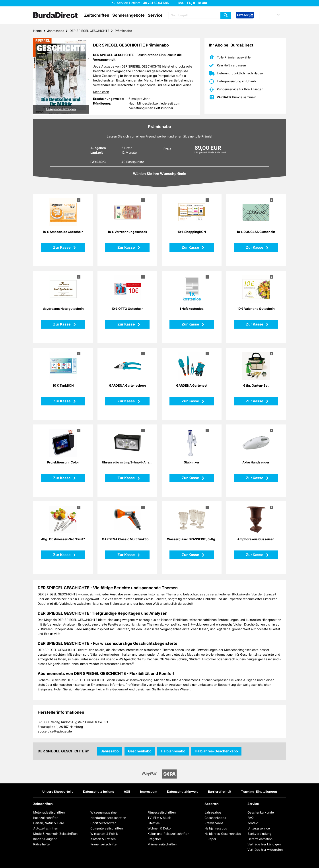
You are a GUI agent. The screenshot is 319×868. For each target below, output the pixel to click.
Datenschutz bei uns (99, 791)
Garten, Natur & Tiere (49, 823)
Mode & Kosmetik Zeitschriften (55, 834)
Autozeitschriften (46, 828)
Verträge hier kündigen (264, 844)
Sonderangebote (128, 15)
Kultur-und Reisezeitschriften (168, 834)
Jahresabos (56, 31)
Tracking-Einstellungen (259, 791)
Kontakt (253, 823)
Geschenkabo (140, 751)
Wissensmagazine (103, 812)
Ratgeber (154, 839)
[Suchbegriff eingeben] (200, 15)
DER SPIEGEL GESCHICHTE (89, 31)
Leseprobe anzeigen (61, 109)
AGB (127, 791)
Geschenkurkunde (261, 812)
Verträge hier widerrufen (265, 850)
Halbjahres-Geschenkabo (216, 751)
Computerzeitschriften (107, 828)
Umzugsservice (259, 828)
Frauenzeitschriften (104, 844)
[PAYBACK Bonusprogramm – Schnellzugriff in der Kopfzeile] (245, 15)
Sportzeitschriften (103, 823)
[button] (274, 15)
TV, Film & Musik (159, 818)
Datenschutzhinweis (183, 791)
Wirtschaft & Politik (104, 834)
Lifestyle (154, 823)
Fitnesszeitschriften (162, 812)
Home (37, 31)
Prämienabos (214, 823)
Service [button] (155, 15)
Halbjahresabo (173, 751)
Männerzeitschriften (162, 844)
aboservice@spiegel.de (55, 731)
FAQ (251, 818)
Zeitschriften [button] (97, 15)
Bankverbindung (259, 834)
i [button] (79, 200)
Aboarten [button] (212, 804)
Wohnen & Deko (159, 828)
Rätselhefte (41, 844)
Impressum (149, 791)
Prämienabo (123, 31)
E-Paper (210, 839)
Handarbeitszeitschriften (108, 818)
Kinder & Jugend (45, 839)
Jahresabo (110, 751)
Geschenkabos (215, 818)
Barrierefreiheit (220, 791)
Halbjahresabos (216, 828)
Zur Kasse (62, 247)
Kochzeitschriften (46, 818)
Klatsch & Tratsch (103, 839)
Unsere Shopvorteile (58, 791)
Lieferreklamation (260, 839)
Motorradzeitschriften (49, 812)
